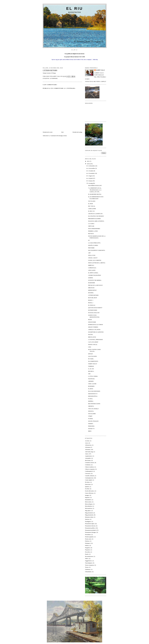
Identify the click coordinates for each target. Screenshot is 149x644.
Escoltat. (87, 489)
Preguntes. (88, 548)
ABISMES (91, 381)
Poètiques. (88, 543)
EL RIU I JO (91, 211)
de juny (91, 181)
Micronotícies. (89, 508)
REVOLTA (91, 234)
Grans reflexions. (89, 493)
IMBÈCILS (91, 265)
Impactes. (87, 497)
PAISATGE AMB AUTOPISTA (96, 221)
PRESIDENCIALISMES (94, 219)
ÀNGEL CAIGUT (93, 258)
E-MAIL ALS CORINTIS (95, 260)
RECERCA (91, 371)
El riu (75, 8)
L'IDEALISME (92, 209)
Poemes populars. (89, 537)
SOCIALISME (92, 414)
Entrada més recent (48, 132)
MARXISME (91, 283)
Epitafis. (87, 487)
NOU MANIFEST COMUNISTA (97, 250)
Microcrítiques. (89, 504)
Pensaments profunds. (91, 530)
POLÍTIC (91, 335)
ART (89, 253)
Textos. (87, 567)
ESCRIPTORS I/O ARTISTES (96, 332)
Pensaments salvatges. (91, 532)
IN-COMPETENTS (93, 361)
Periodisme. (88, 535)
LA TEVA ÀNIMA (93, 376)
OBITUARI (91, 226)
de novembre (92, 168)
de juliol (91, 178)
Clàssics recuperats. (90, 469)
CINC (90, 347)
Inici (62, 132)
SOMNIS (90, 278)
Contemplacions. (89, 478)
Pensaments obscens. (90, 526)
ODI (89, 374)
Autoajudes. (88, 458)
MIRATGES (91, 288)
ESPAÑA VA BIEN (93, 245)
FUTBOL (91, 419)
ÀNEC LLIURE (92, 384)
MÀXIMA (91, 293)
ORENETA (91, 406)
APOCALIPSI (92, 270)
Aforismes (88, 447)
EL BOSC (91, 389)
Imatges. (87, 495)
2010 (88, 164)
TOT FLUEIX (92, 201)
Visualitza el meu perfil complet (96, 82)
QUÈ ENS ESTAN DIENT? (95, 308)
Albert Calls (100, 70)
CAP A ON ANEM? (93, 342)
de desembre (92, 166)
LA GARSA (91, 224)
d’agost (91, 176)
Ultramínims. (54, 78)
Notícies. (87, 519)
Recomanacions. (89, 556)
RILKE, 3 (91, 300)
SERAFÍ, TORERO (93, 327)
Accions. (87, 441)
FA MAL (90, 399)
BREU (90, 431)
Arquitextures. (89, 456)
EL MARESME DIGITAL (95, 194)
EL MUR (90, 204)
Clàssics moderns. (90, 467)
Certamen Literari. (90, 463)
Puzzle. (87, 554)
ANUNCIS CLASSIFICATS (95, 214)
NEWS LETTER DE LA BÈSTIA (97, 263)
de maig (91, 183)
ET (89, 240)
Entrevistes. (88, 484)
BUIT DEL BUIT (93, 298)
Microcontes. (88, 502)
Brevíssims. (88, 460)
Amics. (87, 454)
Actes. (87, 443)
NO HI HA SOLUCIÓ (94, 313)
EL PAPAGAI (92, 305)
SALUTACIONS (92, 356)
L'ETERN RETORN (93, 295)
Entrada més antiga (77, 132)
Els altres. (88, 482)
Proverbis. (88, 552)
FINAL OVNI (92, 255)
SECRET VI (91, 429)
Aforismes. (88, 449)
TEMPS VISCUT (93, 364)
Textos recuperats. (90, 565)
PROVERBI (91, 248)
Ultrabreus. (88, 569)
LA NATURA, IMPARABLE (95, 339)
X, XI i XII (91, 369)
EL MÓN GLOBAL (93, 273)
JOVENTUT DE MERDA (95, 280)
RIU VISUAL (92, 206)
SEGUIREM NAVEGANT (95, 185)
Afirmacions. (88, 445)
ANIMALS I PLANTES (94, 330)
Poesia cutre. (88, 539)
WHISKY (91, 424)
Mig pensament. (89, 513)
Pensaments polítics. (90, 528)
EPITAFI (90, 354)
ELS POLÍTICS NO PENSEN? (96, 216)
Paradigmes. (88, 521)
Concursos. (88, 473)
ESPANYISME (92, 322)
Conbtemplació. (89, 471)
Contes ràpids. (89, 480)
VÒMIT (90, 416)
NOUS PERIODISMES (94, 229)
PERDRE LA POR (93, 231)
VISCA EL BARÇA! (93, 409)
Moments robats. (89, 517)
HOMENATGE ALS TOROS (95, 325)
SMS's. (87, 559)
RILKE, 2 (91, 303)
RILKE (90, 320)
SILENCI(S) (91, 379)
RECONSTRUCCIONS (94, 404)
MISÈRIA (91, 401)
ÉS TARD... (91, 359)
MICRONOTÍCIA (93, 396)
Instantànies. (88, 500)
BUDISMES (91, 386)
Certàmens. (88, 465)
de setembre (92, 173)
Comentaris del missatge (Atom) (59, 136)
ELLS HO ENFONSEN (94, 391)
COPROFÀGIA (92, 268)
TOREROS (91, 366)
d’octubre (91, 171)
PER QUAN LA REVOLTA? (95, 285)
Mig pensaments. (89, 515)
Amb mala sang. (89, 452)
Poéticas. (87, 541)
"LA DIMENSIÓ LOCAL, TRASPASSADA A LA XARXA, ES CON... (95, 190)
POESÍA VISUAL (93, 344)
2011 (88, 161)
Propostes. (88, 550)
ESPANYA (91, 411)
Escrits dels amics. (90, 491)
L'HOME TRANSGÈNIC (95, 275)
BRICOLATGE (92, 337)
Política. (87, 545)
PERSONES (91, 426)
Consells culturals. (90, 476)
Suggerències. (89, 561)
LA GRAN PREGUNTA (94, 243)
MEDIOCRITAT (92, 290)
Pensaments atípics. (90, 524)
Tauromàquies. (89, 563)
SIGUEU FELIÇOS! (93, 421)
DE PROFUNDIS (93, 310)
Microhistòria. (89, 506)
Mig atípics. (88, 511)
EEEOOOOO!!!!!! (93, 394)
